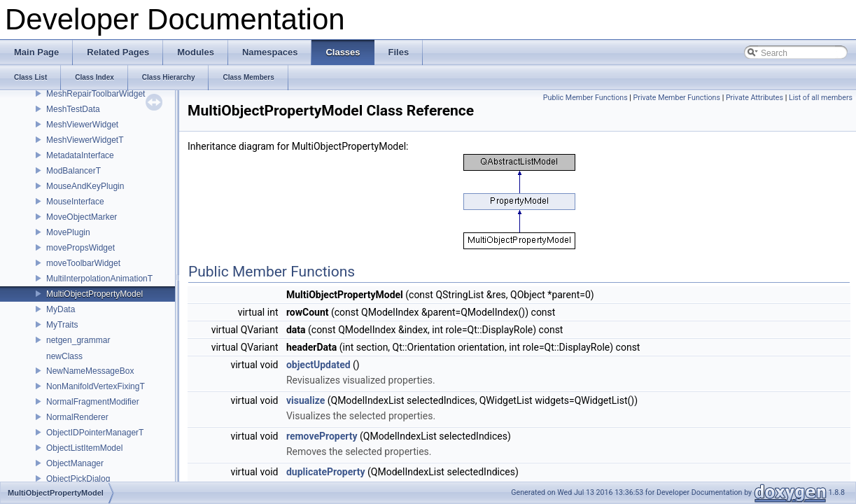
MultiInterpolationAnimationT (99, 279)
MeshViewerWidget (82, 125)
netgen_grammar (78, 340)
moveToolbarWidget (83, 263)
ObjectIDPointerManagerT (95, 433)
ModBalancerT (73, 171)
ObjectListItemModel (84, 448)
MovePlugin (68, 232)
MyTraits (62, 325)
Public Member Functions (585, 98)
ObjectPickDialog (78, 479)
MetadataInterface (80, 155)
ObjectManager (75, 463)
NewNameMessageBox (90, 371)
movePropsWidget (80, 248)
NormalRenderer (77, 417)
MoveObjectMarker (82, 217)
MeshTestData (73, 109)
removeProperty (322, 436)
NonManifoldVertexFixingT (96, 386)
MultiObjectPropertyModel (94, 294)
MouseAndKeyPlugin (85, 186)
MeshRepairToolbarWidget (96, 94)
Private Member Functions (677, 98)
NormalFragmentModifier (93, 402)
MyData (61, 309)
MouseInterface (75, 202)
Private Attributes (755, 98)
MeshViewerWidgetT (85, 140)
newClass (64, 356)
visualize (306, 400)
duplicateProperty (326, 472)
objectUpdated (318, 365)
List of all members (821, 98)
